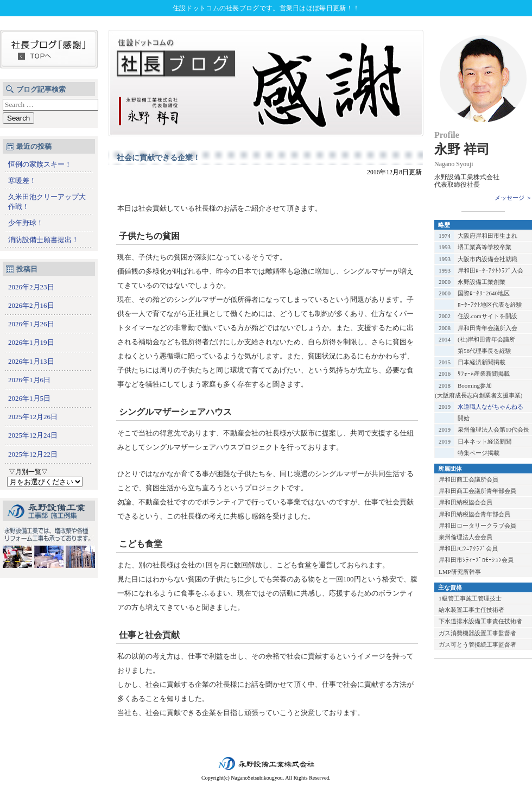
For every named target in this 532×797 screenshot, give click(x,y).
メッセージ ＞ (513, 198)
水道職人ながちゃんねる (490, 407)
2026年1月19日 (31, 342)
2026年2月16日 (31, 305)
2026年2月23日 (31, 287)
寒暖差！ (22, 181)
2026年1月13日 (31, 361)
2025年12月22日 (33, 454)
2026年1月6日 (29, 380)
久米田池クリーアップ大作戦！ (47, 202)
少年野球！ (26, 223)
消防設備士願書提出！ (43, 240)
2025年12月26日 (33, 417)
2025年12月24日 (33, 435)
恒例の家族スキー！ (40, 164)
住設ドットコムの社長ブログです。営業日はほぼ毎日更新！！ (266, 8)
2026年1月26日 (31, 324)
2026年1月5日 (29, 398)
